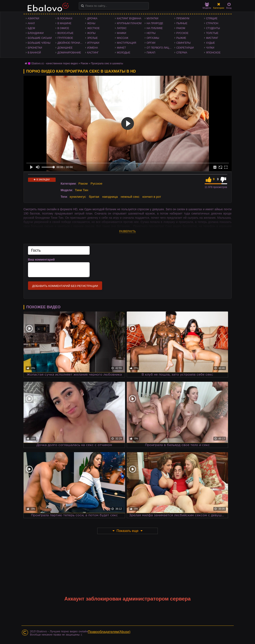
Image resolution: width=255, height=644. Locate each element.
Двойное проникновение (71, 43)
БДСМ (32, 28)
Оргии (151, 43)
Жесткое (94, 28)
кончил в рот (152, 197)
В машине (65, 23)
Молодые (124, 53)
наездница (110, 197)
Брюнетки (35, 48)
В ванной (34, 53)
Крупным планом (129, 23)
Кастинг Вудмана (129, 18)
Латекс (122, 28)
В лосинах (65, 18)
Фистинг (212, 38)
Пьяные (182, 23)
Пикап (151, 53)
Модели (207, 6)
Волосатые (66, 33)
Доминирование (69, 53)
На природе (155, 23)
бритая (94, 197)
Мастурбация (127, 43)
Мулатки (153, 18)
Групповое (65, 38)
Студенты (213, 28)
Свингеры (184, 43)
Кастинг (93, 53)
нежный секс (130, 197)
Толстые (212, 33)
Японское (213, 53)
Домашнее (65, 48)
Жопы (91, 33)
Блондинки (36, 33)
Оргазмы (153, 38)
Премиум (183, 18)
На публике (155, 28)
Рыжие (181, 38)
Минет (122, 48)
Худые (211, 43)
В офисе (63, 28)
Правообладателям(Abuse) (109, 632)
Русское (182, 33)
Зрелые (93, 38)
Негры (151, 33)
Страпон (212, 23)
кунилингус (78, 197)
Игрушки (93, 43)
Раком (181, 28)
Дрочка (92, 18)
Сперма (182, 53)
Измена (93, 48)
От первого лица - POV (161, 48)
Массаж (123, 38)
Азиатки (34, 18)
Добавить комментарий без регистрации (65, 286)
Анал (31, 23)
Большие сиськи (40, 38)
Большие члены (39, 43)
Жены (91, 23)
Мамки (122, 33)
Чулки (210, 48)
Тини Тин (81, 190)
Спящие (212, 18)
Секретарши (185, 48)
